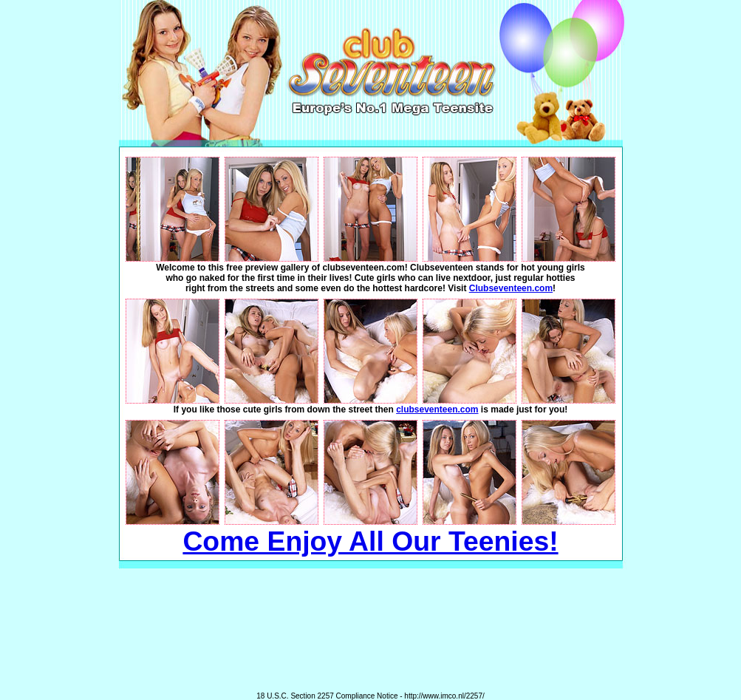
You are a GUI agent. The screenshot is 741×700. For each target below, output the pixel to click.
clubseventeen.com (437, 410)
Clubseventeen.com (511, 288)
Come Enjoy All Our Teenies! (370, 541)
